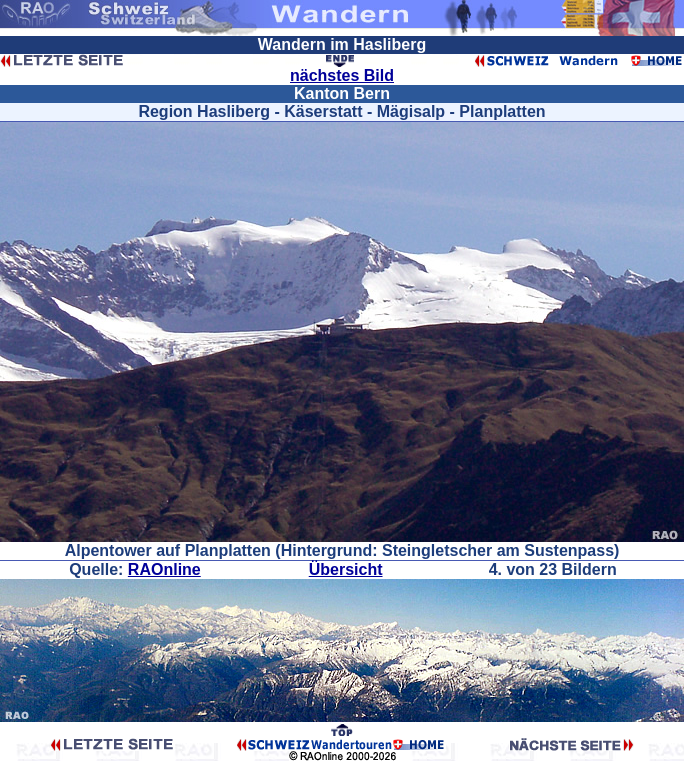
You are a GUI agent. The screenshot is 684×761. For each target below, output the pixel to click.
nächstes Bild (342, 75)
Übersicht (346, 569)
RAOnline (164, 569)
